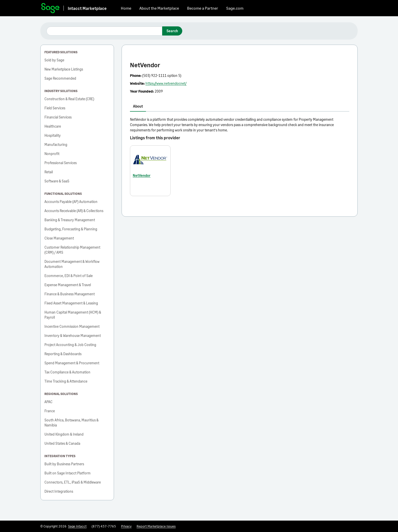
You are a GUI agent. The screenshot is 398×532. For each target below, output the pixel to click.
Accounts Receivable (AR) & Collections (74, 211)
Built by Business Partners (64, 464)
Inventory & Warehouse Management (73, 336)
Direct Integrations (59, 491)
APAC (48, 402)
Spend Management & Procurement (72, 363)
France (50, 411)
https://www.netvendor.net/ (166, 83)
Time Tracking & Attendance (66, 381)
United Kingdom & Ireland (64, 434)
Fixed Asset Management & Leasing (71, 303)
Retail (49, 172)
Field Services (55, 108)
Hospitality (53, 135)
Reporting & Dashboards (63, 354)
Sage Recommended (60, 78)
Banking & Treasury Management (70, 220)
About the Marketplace (159, 8)
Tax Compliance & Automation (67, 372)
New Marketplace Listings (64, 69)
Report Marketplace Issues (156, 526)
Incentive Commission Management (72, 326)
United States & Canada (62, 443)
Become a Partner (203, 8)
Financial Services (58, 117)
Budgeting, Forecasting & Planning (71, 229)
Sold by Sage (54, 60)
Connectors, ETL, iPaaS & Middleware (73, 482)
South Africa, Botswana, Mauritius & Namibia (71, 423)
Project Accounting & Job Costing (70, 345)
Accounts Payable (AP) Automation (71, 202)
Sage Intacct (77, 526)
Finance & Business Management (70, 294)
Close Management (59, 238)
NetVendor (142, 175)
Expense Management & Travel (68, 285)
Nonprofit (52, 154)
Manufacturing (56, 144)
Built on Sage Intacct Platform (68, 473)
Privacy (126, 526)
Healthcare (53, 126)
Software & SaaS (57, 181)
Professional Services (61, 163)
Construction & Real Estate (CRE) (69, 99)
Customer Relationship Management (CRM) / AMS (72, 250)
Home (126, 8)
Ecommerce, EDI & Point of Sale (69, 276)
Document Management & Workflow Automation (72, 264)
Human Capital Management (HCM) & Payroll (73, 315)
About (138, 106)
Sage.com (235, 8)
